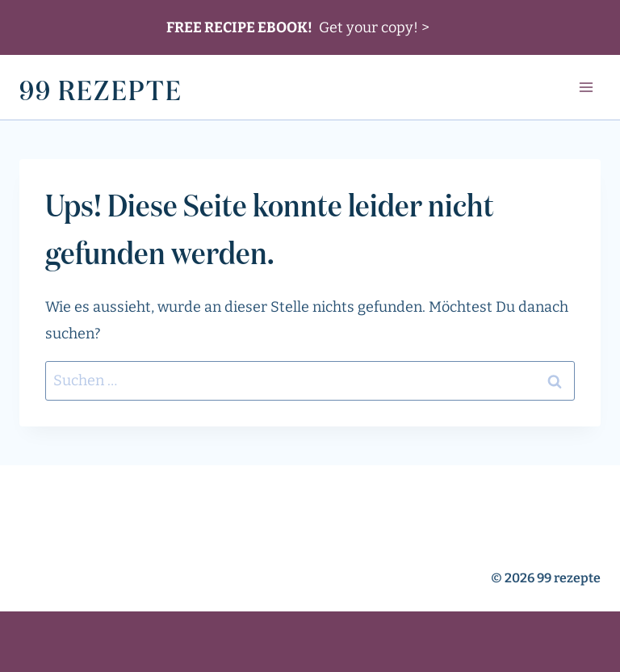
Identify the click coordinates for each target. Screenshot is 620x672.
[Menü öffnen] (586, 88)
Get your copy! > (298, 27)
